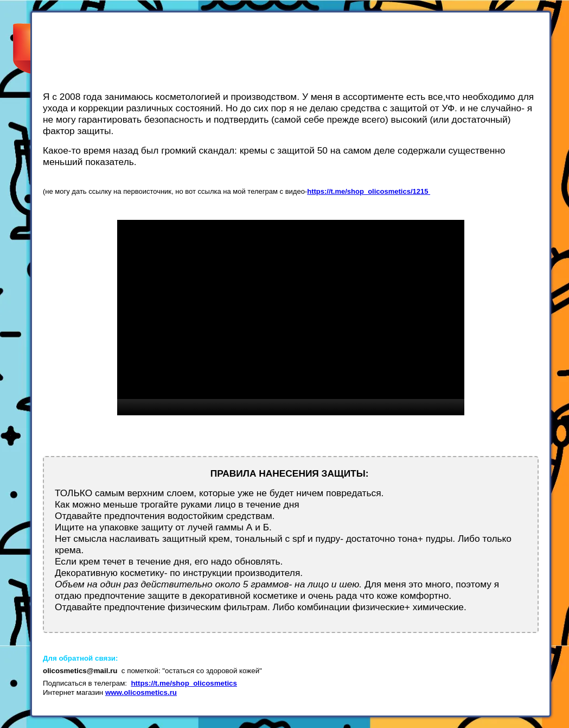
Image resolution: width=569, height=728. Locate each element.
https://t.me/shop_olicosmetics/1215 (369, 191)
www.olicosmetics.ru (141, 692)
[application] (291, 318)
